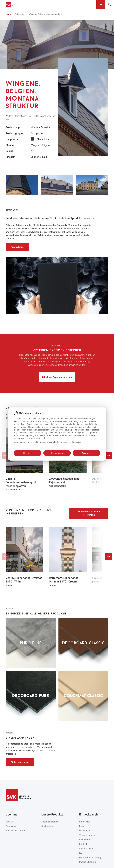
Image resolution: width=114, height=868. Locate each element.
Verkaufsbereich (87, 849)
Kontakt (83, 844)
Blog (81, 826)
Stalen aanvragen (20, 762)
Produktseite (17, 247)
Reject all (28, 453)
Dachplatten (47, 826)
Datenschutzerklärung (90, 857)
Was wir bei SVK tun (16, 831)
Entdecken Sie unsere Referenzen (89, 513)
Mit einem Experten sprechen (57, 377)
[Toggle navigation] (101, 4)
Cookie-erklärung (87, 862)
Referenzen (85, 822)
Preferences (57, 453)
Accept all (86, 453)
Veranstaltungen (87, 835)
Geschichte (11, 826)
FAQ (81, 853)
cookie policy (75, 442)
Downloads (85, 831)
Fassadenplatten (50, 822)
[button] (108, 455)
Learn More (85, 840)
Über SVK (10, 822)
